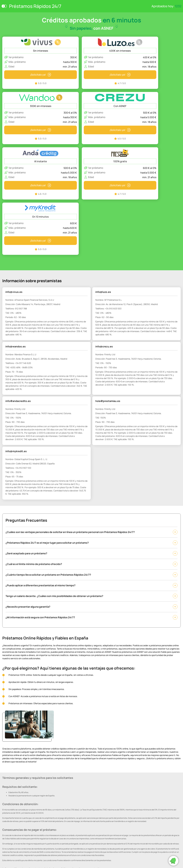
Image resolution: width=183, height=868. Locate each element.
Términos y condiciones (12, 852)
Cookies (6, 847)
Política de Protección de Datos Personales (20, 843)
